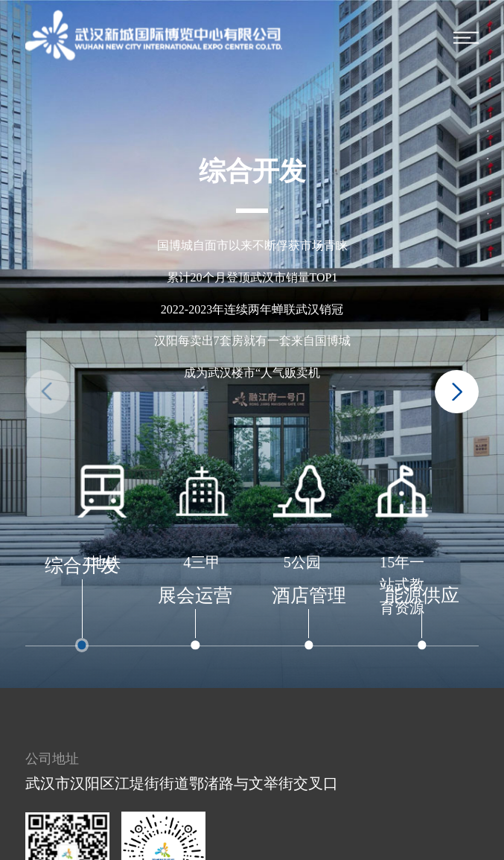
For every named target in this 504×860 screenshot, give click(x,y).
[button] (457, 392)
